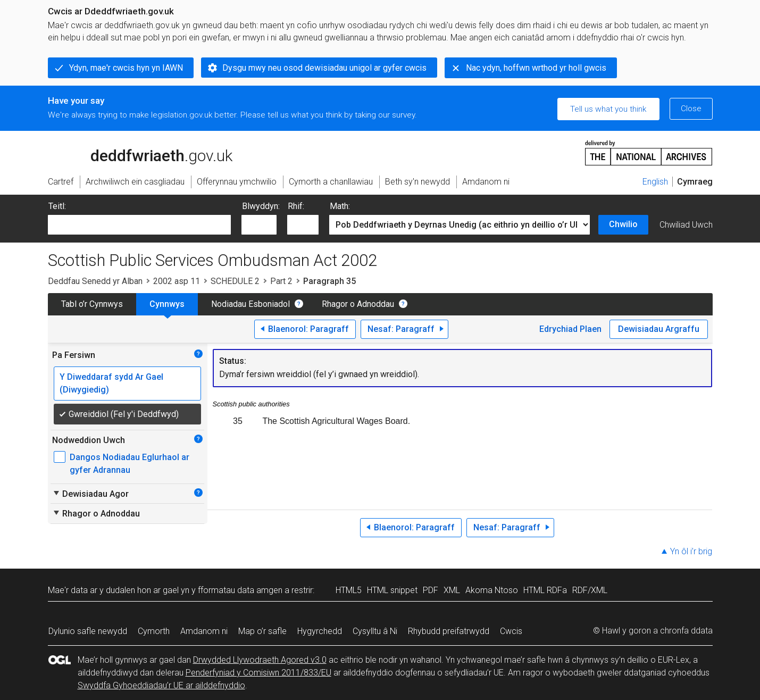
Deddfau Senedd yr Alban (95, 281)
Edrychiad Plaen (570, 329)
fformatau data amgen (240, 590)
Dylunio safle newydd (88, 631)
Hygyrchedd (320, 631)
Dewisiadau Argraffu (659, 329)
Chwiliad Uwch (686, 225)
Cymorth (154, 631)
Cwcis (511, 631)
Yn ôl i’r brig (691, 551)
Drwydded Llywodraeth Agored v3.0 (260, 660)
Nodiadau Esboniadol (250, 304)
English (655, 182)
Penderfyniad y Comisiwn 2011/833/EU (258, 673)
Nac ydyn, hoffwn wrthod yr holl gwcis (536, 68)
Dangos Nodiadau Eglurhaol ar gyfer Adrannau (130, 464)
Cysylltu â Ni (375, 631)
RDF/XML (590, 590)
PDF (431, 590)
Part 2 (281, 281)
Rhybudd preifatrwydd (449, 631)
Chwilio (623, 224)
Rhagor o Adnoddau (358, 304)
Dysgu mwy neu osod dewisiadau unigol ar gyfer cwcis (324, 68)
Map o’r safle (262, 631)
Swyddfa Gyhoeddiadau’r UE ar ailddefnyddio (161, 685)
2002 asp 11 (177, 281)
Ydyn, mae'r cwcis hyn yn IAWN (126, 68)
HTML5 (349, 590)
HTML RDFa (545, 590)
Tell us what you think (608, 109)
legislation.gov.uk (132, 152)
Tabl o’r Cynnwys (92, 304)
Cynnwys (167, 304)
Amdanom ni (204, 631)
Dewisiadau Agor (90, 494)
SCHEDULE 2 (235, 281)
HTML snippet (392, 590)
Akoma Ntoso (492, 590)
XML (452, 590)
